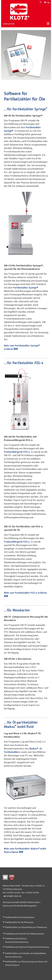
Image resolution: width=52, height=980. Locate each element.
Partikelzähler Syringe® (26, 288)
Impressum (8, 906)
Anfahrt (23, 902)
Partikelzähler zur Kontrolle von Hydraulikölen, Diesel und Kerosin (26, 955)
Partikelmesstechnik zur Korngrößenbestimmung (27, 947)
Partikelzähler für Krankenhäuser (20, 917)
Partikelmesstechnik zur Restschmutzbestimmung (17, 940)
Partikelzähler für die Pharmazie (19, 922)
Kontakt (15, 902)
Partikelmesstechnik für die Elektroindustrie (25, 934)
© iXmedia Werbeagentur (25, 906)
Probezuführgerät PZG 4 (17, 452)
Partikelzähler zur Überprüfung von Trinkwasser (26, 927)
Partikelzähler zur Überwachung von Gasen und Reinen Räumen (26, 963)
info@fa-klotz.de (14, 896)
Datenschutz (34, 902)
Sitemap (7, 902)
